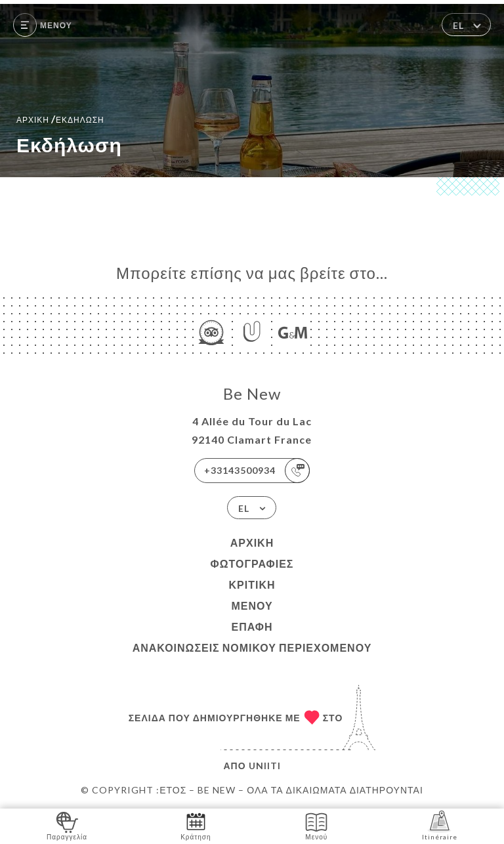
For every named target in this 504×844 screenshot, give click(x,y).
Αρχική (252, 542)
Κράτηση (196, 825)
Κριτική (252, 584)
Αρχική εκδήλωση (60, 118)
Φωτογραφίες (252, 563)
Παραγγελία (67, 825)
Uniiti (265, 766)
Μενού (252, 605)
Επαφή (252, 626)
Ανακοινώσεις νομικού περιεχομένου (252, 647)
